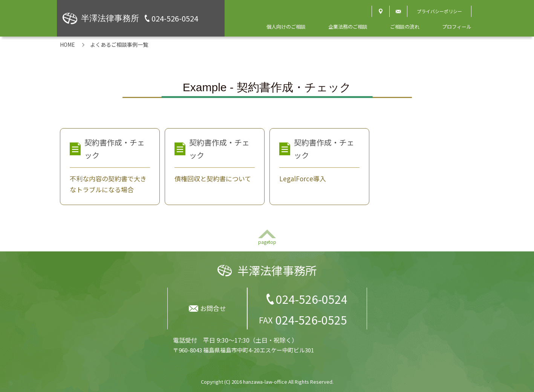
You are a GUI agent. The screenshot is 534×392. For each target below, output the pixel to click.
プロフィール (457, 27)
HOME (67, 44)
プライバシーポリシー (439, 11)
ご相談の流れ (405, 27)
